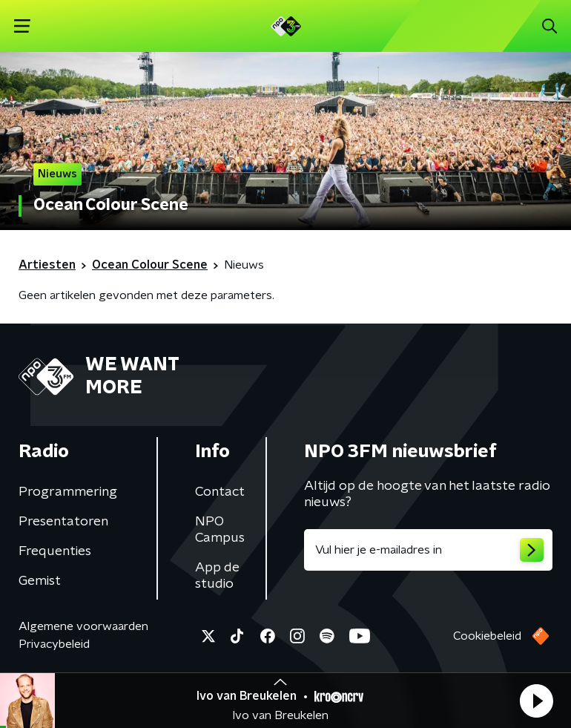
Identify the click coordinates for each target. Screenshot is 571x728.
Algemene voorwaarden (83, 626)
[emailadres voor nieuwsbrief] (428, 550)
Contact (220, 492)
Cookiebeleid (487, 636)
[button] (536, 701)
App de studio (217, 576)
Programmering (68, 492)
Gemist (40, 581)
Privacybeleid (54, 644)
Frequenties (55, 551)
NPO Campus (220, 530)
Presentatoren (63, 522)
